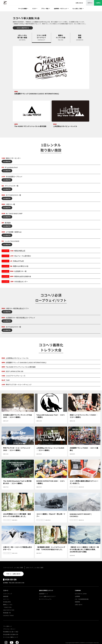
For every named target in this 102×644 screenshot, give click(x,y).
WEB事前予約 (7, 161)
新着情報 (77, 602)
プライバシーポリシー (9, 629)
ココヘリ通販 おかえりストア (47, 596)
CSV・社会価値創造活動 (82, 599)
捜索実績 (6, 596)
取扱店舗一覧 (7, 613)
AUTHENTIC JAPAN (81, 594)
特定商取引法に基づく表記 (11, 632)
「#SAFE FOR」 (8, 607)
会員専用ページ (43, 594)
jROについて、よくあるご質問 (35, 568)
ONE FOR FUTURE (9, 610)
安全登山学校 (7, 602)
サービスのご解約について (11, 637)
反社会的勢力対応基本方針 (11, 634)
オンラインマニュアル (45, 599)
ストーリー (6, 599)
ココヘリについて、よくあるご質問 (13, 568)
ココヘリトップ (8, 594)
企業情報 (77, 596)
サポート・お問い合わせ (13, 574)
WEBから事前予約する (23, 28)
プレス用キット (8, 626)
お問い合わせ (79, 605)
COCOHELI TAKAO (8, 615)
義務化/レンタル (8, 605)
